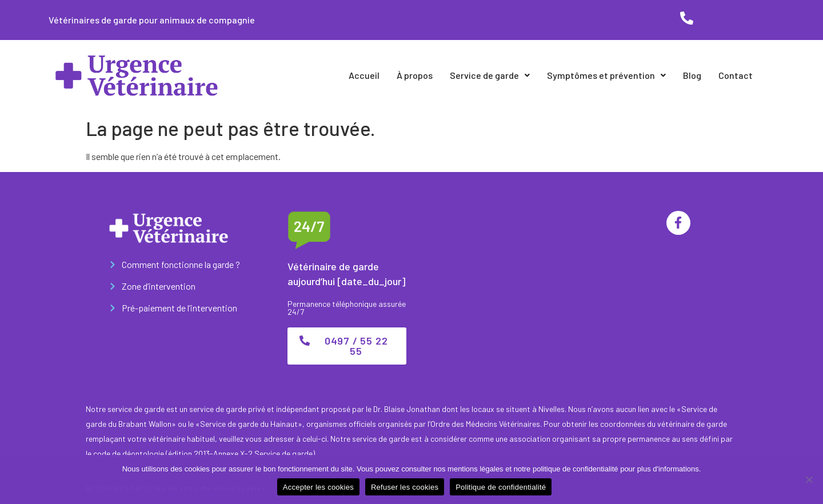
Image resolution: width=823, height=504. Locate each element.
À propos (415, 75)
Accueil (364, 75)
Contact (736, 75)
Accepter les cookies (318, 487)
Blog (692, 75)
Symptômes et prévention (606, 75)
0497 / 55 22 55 (737, 17)
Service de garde (490, 75)
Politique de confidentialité (501, 487)
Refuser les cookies (405, 487)
